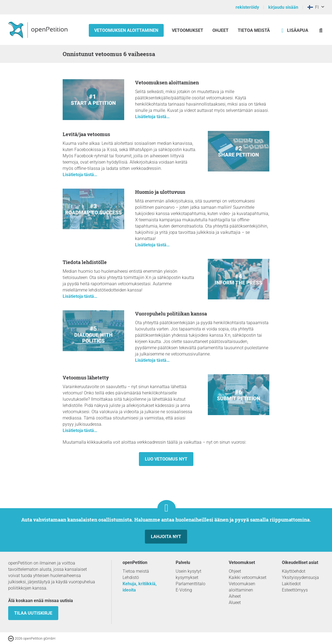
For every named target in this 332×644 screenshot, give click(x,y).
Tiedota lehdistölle (85, 262)
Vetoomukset (188, 30)
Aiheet (235, 596)
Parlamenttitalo (191, 584)
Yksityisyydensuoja (300, 577)
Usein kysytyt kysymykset (188, 574)
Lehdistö (131, 577)
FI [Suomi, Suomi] (313, 7)
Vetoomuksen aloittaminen (126, 30)
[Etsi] (321, 30)
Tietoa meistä (254, 30)
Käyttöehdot (294, 571)
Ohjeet (220, 30)
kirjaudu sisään (283, 7)
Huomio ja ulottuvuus (160, 192)
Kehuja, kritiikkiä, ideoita (140, 587)
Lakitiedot (291, 584)
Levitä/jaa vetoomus (86, 134)
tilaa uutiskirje (33, 613)
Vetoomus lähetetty (86, 378)
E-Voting (184, 590)
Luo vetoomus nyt (166, 459)
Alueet (235, 602)
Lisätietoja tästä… (152, 117)
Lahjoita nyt (166, 537)
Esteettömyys (295, 590)
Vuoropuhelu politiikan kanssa (171, 314)
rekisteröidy (247, 7)
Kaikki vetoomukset (248, 577)
